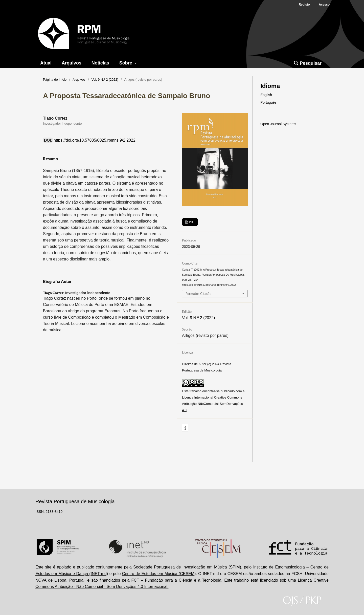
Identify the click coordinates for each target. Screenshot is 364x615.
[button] (185, 428)
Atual (46, 63)
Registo (304, 5)
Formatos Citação (198, 294)
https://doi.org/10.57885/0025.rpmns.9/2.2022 (95, 140)
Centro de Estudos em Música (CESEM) (159, 574)
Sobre (126, 63)
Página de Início (55, 80)
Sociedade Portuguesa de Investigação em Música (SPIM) (187, 567)
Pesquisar (308, 63)
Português (268, 102)
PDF (191, 222)
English (266, 95)
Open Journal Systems (278, 124)
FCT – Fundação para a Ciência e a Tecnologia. (177, 580)
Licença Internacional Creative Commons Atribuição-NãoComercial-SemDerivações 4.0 (212, 404)
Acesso (324, 5)
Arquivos (72, 63)
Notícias (100, 63)
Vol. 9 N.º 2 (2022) (105, 80)
